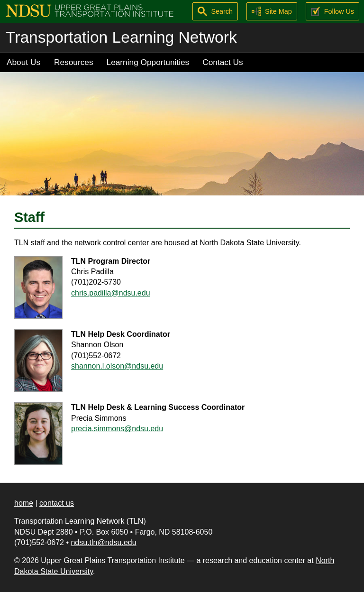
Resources (74, 62)
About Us (23, 62)
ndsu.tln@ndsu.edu (103, 542)
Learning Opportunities (148, 62)
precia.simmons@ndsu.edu (117, 429)
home (24, 503)
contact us (57, 503)
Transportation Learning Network (121, 37)
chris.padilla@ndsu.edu (111, 293)
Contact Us (223, 62)
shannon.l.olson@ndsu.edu (117, 366)
